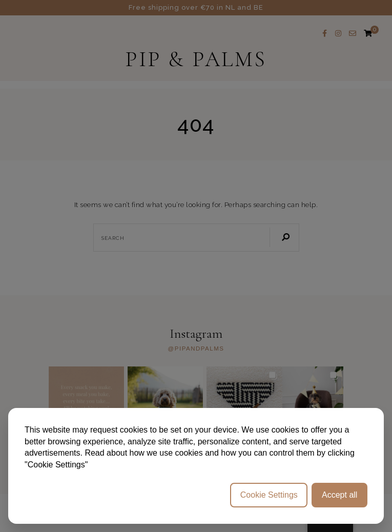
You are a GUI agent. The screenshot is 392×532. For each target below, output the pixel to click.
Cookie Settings (269, 495)
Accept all (339, 495)
